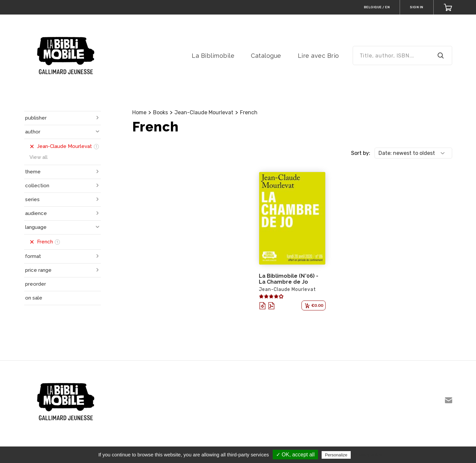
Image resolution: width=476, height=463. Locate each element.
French (249, 112)
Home (139, 112)
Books (160, 112)
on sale (34, 298)
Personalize (336, 455)
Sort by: (361, 153)
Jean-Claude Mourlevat (204, 112)
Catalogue (266, 56)
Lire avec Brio (318, 56)
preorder (36, 284)
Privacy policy (368, 455)
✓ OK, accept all (295, 455)
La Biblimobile (213, 56)
